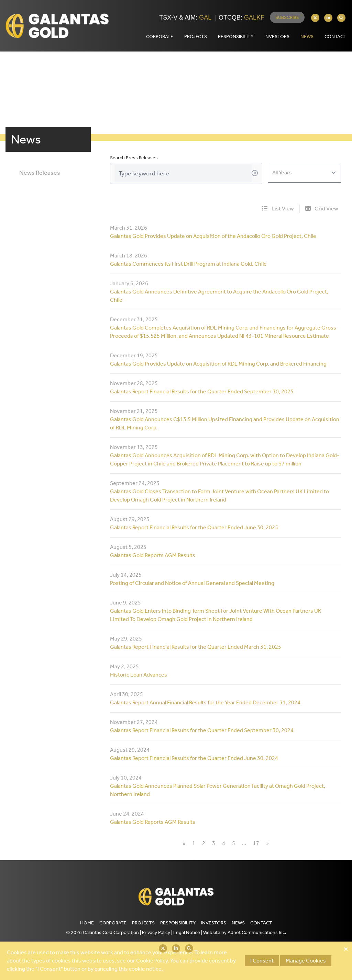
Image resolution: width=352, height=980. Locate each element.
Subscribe (287, 17)
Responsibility (178, 923)
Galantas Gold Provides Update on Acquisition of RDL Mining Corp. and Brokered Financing (218, 364)
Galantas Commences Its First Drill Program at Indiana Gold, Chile (188, 264)
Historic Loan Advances (139, 675)
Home (87, 923)
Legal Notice (187, 932)
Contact (261, 923)
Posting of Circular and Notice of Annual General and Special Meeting (192, 583)
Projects (143, 923)
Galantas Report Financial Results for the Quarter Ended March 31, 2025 (196, 647)
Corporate (113, 923)
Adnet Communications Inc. (257, 932)
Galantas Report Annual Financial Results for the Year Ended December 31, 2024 (205, 702)
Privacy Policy (156, 932)
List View (278, 209)
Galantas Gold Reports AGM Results (153, 555)
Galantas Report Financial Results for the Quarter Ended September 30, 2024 (202, 730)
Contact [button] (335, 37)
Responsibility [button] (236, 37)
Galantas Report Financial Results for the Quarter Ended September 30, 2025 (202, 391)
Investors (214, 923)
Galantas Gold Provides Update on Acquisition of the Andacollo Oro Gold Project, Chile (213, 236)
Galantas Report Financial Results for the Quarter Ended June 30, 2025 (194, 527)
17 (256, 843)
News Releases (40, 173)
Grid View (322, 209)
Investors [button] (277, 37)
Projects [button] (196, 37)
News (307, 37)
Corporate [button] (160, 37)
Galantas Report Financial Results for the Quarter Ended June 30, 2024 (194, 758)
